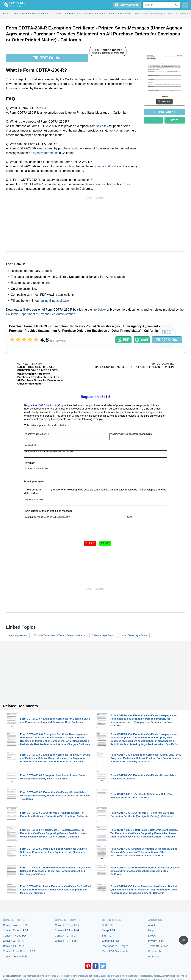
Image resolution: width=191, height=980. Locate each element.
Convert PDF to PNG (67, 930)
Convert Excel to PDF (16, 930)
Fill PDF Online (47, 58)
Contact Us (155, 951)
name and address (109, 166)
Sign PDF (107, 936)
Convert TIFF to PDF (15, 946)
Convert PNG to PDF (15, 936)
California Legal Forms (103, 635)
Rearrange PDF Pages (115, 946)
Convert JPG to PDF (15, 956)
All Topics (154, 956)
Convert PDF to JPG (67, 925)
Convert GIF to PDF (15, 941)
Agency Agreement (18, 635)
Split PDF (107, 925)
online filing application (55, 301)
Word (175, 120)
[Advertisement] (95, 226)
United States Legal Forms (134, 635)
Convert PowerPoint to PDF (19, 951)
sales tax (102, 126)
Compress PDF (111, 941)
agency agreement (45, 153)
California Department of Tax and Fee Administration (41, 314)
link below (99, 310)
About (152, 925)
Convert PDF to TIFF (67, 941)
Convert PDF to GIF (66, 936)
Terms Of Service (158, 946)
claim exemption (95, 184)
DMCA (152, 936)
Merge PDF (109, 930)
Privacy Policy (156, 941)
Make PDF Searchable (115, 951)
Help (151, 930)
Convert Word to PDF (15, 925)
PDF (154, 120)
